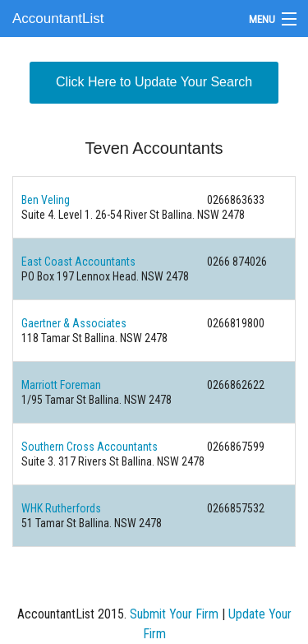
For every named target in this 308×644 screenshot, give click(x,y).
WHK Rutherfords (61, 508)
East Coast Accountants (78, 262)
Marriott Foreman (61, 385)
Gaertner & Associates (74, 323)
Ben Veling (46, 200)
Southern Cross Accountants (90, 447)
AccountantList (58, 19)
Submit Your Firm (174, 614)
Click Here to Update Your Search (154, 82)
